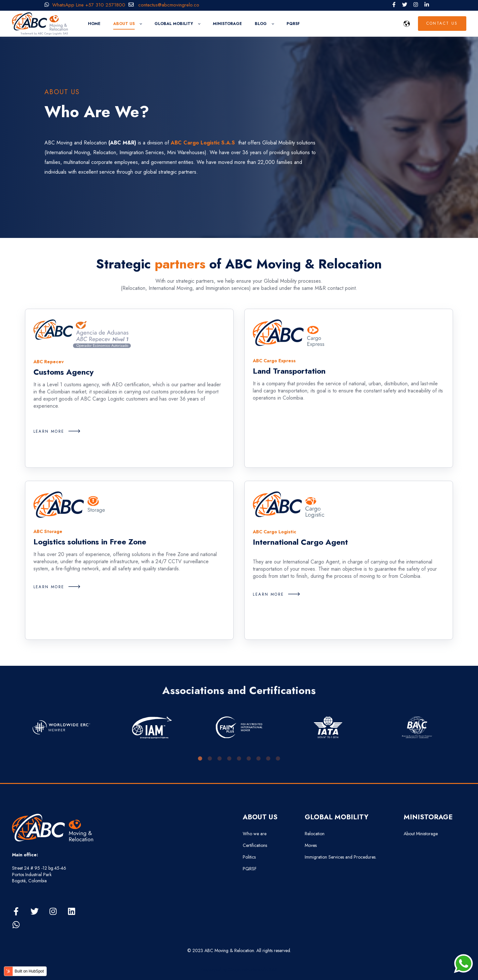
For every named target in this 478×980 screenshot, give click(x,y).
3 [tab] (220, 759)
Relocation (315, 834)
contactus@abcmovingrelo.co (171, 5)
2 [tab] (210, 759)
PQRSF (250, 869)
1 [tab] (200, 759)
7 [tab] (259, 759)
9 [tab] (278, 759)
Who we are (255, 834)
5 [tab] (239, 759)
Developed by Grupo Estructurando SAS (239, 970)
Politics (249, 857)
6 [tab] (249, 759)
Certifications (255, 845)
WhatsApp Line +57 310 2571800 (85, 5)
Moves (311, 845)
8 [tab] (268, 759)
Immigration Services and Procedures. (341, 857)
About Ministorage (421, 834)
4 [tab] (229, 759)
